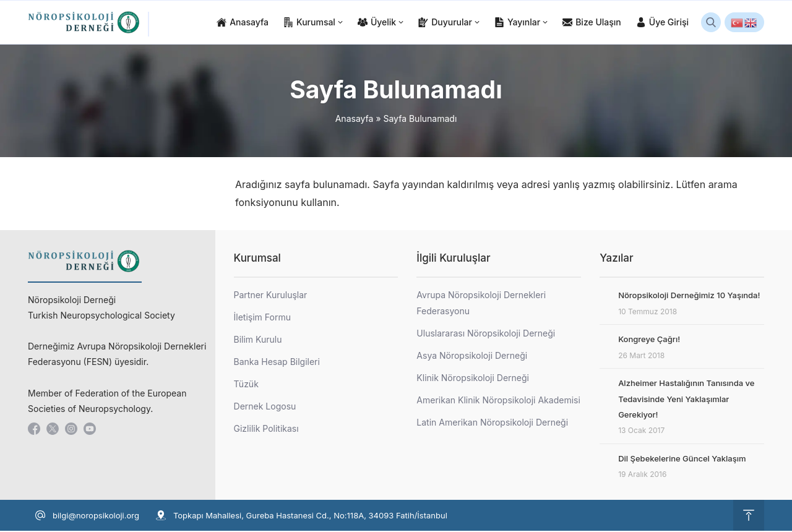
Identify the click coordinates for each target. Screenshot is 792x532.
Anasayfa (355, 120)
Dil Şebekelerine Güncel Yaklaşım (682, 460)
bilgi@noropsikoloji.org (96, 517)
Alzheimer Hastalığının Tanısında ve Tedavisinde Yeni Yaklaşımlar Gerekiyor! (686, 400)
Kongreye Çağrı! (649, 340)
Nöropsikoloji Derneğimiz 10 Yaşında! (689, 296)
